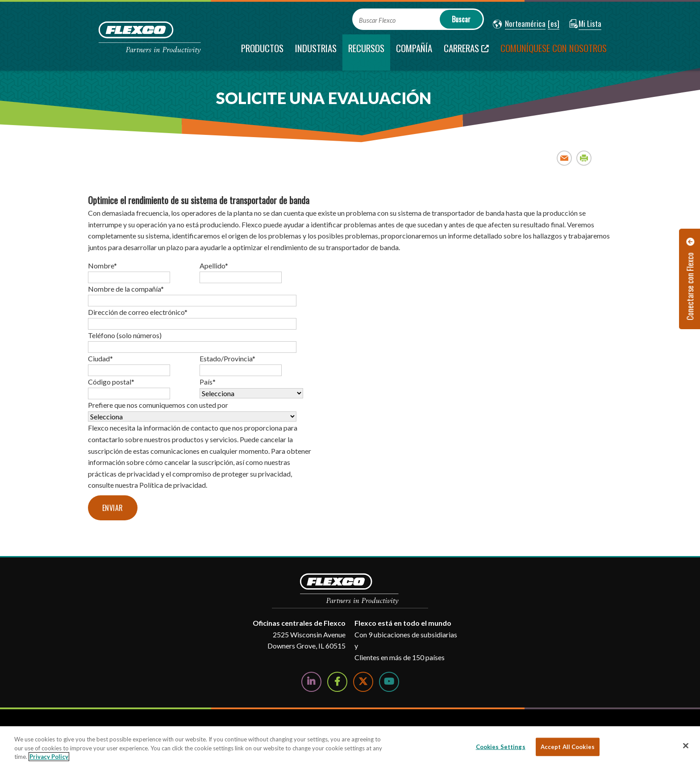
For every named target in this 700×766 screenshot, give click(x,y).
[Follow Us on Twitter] (363, 682)
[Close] (686, 745)
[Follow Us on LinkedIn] (311, 682)
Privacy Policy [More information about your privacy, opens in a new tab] (49, 757)
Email (565, 158)
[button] (519, 24)
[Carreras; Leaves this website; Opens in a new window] (466, 52)
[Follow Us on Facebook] (337, 682)
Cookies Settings (501, 746)
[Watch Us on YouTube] (389, 682)
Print (584, 158)
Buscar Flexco (377, 20)
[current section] (366, 52)
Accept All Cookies (568, 746)
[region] (350, 746)
